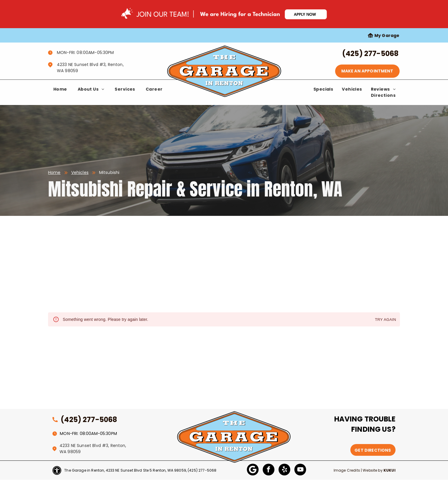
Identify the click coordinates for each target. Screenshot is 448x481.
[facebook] (269, 470)
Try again (386, 320)
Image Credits (347, 470)
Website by (373, 470)
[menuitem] (60, 89)
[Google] (253, 470)
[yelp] (284, 470)
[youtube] (300, 470)
